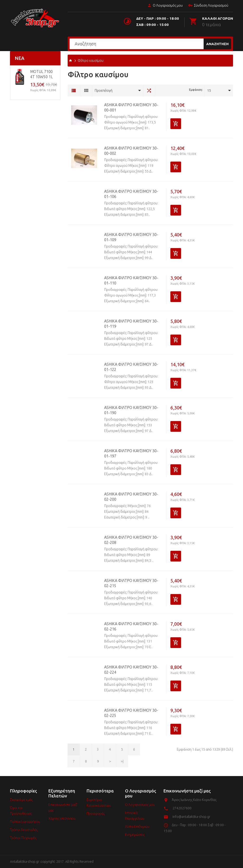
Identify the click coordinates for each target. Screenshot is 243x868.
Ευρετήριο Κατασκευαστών (99, 803)
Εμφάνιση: (196, 90)
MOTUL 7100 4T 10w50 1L (41, 74)
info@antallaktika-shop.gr (191, 817)
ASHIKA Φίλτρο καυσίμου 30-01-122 (131, 367)
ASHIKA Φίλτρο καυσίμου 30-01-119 (131, 324)
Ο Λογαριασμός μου (165, 6)
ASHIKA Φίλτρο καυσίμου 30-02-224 (131, 670)
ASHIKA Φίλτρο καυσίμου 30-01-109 (131, 237)
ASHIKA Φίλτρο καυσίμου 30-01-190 (131, 410)
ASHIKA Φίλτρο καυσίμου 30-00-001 (131, 107)
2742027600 (182, 808)
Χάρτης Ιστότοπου (62, 819)
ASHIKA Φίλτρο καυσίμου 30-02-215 (131, 583)
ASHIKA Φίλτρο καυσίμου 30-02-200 (131, 497)
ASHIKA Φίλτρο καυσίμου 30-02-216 (131, 626)
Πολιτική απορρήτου (25, 822)
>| (122, 761)
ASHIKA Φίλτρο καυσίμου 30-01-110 (131, 280)
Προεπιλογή (104, 91)
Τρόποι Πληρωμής (23, 838)
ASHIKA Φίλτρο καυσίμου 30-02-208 (131, 540)
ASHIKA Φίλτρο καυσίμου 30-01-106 (131, 194)
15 (209, 91)
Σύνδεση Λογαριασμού (208, 6)
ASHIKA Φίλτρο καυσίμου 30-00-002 (131, 151)
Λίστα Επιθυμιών (137, 827)
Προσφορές (96, 814)
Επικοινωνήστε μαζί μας (63, 808)
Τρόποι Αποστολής (24, 830)
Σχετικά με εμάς (21, 800)
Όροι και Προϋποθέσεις (21, 811)
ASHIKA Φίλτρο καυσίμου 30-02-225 (131, 713)
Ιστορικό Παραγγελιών (135, 816)
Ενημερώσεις (135, 835)
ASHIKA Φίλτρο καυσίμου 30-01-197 (131, 453)
